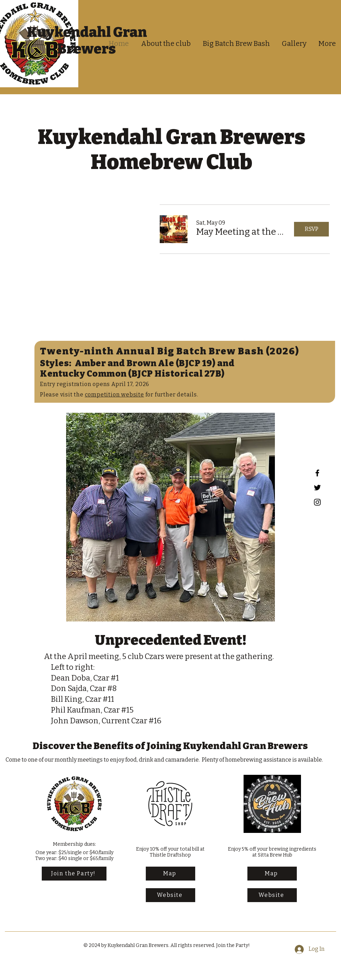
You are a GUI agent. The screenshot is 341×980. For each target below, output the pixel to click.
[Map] (170, 874)
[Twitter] (317, 488)
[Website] (170, 895)
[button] (242, 232)
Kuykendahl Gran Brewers (87, 41)
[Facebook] (317, 473)
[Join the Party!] (74, 874)
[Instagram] (317, 502)
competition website (114, 395)
